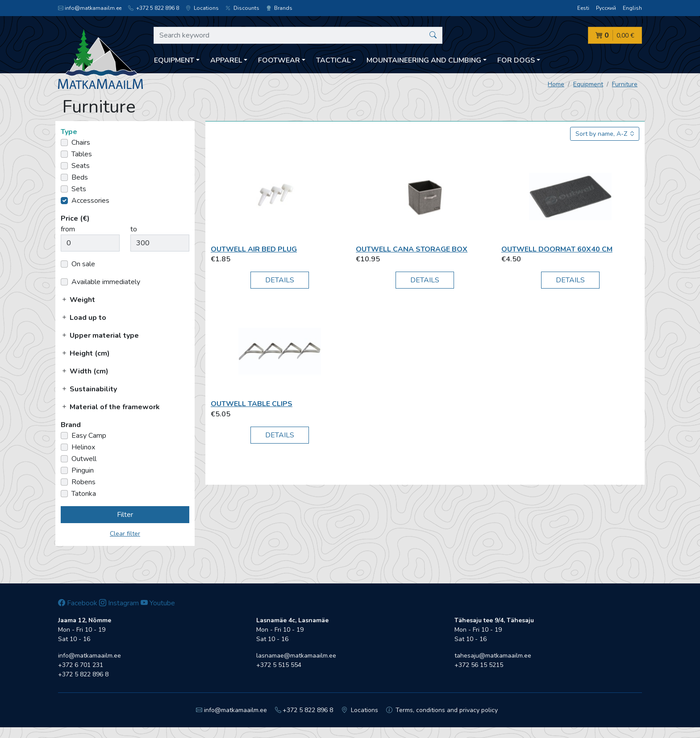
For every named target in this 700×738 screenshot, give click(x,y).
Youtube (158, 603)
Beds (80, 177)
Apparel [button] (226, 60)
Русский (606, 8)
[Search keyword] (298, 35)
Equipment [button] (174, 60)
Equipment (588, 84)
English (632, 8)
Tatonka (84, 494)
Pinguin (83, 470)
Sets (79, 189)
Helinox (83, 447)
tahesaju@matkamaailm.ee (493, 656)
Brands (279, 8)
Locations (202, 8)
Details (280, 280)
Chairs (81, 143)
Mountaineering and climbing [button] (424, 60)
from (68, 229)
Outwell (84, 459)
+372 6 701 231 (81, 665)
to (134, 229)
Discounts (242, 8)
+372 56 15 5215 (479, 665)
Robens (83, 482)
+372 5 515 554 (279, 665)
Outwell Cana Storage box (412, 249)
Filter (125, 515)
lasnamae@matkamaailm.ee (296, 656)
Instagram (119, 603)
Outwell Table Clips (252, 404)
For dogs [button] (516, 60)
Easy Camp (89, 436)
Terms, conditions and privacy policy (442, 710)
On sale (83, 264)
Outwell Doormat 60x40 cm (557, 249)
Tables (82, 154)
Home (556, 84)
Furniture (625, 84)
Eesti (583, 8)
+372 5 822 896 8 (154, 8)
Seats (81, 166)
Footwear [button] (279, 60)
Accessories (90, 201)
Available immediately (106, 282)
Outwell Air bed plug (254, 249)
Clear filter (125, 534)
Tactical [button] (333, 60)
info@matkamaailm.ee (90, 8)
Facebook (78, 603)
